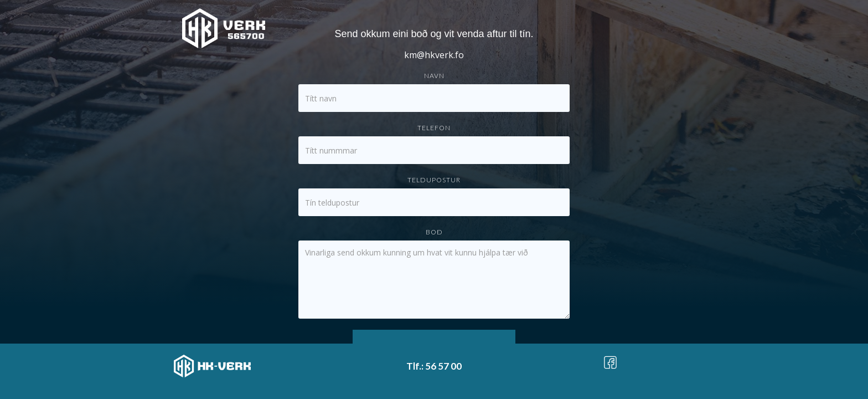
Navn (434, 76)
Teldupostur (434, 180)
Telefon (434, 128)
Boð (434, 232)
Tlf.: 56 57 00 (434, 366)
